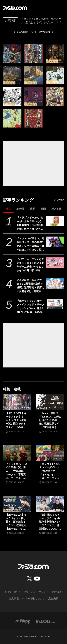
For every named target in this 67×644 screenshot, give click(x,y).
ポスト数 (56, 209)
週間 (33, 209)
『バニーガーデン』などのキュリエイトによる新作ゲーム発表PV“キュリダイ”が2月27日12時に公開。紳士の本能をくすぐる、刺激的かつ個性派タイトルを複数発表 (30, 265)
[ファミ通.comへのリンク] (15, 8)
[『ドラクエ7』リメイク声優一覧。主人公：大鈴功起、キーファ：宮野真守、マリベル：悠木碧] (17, 453)
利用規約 (57, 592)
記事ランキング (18, 200)
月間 (43, 209)
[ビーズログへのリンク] (45, 621)
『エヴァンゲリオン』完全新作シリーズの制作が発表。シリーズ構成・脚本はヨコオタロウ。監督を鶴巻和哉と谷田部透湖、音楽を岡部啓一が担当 (30, 244)
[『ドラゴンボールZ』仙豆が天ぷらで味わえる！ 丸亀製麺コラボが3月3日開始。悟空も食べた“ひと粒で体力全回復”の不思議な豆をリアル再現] (55, 221)
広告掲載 (53, 598)
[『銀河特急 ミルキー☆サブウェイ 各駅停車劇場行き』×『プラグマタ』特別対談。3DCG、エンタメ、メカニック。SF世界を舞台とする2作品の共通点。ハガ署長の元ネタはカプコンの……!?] (50, 504)
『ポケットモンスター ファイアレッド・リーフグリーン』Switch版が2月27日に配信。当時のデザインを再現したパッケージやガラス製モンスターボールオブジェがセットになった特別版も (31, 307)
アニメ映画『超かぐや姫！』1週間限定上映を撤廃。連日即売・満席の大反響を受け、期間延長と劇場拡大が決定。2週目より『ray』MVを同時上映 (30, 286)
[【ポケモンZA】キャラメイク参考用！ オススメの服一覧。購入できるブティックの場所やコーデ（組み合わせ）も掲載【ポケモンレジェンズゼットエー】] (17, 402)
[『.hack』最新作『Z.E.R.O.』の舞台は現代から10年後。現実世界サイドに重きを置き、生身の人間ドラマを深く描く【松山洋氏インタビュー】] (50, 402)
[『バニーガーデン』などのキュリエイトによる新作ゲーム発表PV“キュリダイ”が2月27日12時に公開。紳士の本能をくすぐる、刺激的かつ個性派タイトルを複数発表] (55, 263)
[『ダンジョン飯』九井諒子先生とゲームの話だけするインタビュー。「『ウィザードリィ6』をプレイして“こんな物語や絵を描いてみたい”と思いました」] (12, 54)
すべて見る (59, 200)
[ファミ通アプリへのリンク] (23, 621)
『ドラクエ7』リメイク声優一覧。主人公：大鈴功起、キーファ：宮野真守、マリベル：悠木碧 (16, 471)
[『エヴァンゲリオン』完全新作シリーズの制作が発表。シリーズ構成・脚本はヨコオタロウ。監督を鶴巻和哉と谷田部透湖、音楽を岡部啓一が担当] (55, 242)
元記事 (10, 21)
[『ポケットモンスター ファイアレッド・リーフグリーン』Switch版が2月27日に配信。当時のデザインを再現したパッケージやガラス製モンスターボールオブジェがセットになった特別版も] (55, 304)
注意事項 (14, 598)
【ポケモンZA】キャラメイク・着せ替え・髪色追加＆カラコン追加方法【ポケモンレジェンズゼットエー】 (16, 522)
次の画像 (45, 32)
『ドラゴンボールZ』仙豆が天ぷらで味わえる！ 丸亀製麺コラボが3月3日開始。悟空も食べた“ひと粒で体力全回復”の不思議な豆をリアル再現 (31, 223)
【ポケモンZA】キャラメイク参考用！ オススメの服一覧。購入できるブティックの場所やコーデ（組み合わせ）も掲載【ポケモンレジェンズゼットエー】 (16, 420)
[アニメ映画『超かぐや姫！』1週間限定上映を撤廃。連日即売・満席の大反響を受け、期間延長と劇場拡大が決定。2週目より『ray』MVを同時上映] (55, 283)
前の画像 (22, 32)
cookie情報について (33, 598)
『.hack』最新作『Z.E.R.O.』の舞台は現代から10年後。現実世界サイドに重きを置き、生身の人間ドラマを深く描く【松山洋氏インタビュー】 (50, 420)
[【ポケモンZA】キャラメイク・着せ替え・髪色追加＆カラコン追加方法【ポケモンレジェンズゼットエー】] (17, 504)
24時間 (20, 209)
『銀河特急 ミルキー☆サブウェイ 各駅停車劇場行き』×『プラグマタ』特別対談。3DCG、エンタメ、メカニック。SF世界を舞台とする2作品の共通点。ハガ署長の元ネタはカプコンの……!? (50, 522)
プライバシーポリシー (36, 592)
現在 (8, 209)
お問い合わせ (13, 592)
